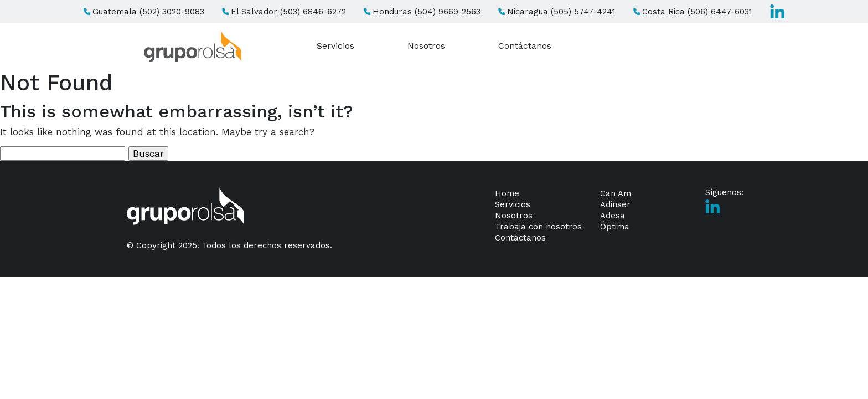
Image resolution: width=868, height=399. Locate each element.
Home (507, 193)
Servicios (335, 46)
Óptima (615, 227)
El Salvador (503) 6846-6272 (284, 12)
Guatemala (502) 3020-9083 (144, 12)
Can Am (616, 193)
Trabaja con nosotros (538, 227)
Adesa (613, 216)
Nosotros (426, 46)
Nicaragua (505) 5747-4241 (557, 12)
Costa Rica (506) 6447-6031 (693, 12)
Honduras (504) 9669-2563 (422, 12)
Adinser (615, 204)
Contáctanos (525, 46)
